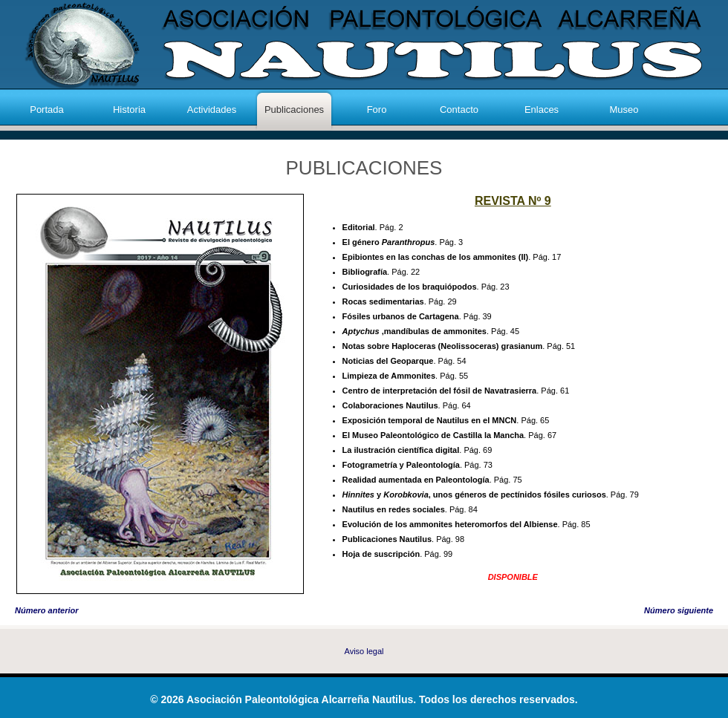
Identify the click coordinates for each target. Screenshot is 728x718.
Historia (129, 110)
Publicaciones (294, 110)
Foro (377, 110)
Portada (47, 110)
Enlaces (542, 110)
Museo (624, 110)
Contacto (459, 110)
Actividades (212, 110)
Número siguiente (679, 610)
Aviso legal (364, 651)
